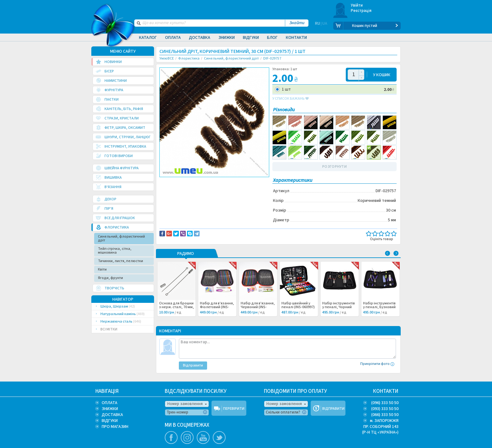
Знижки (227, 38)
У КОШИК (382, 74)
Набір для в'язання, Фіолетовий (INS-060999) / (217, 307)
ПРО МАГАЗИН (115, 426)
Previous (388, 253)
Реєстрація (361, 11)
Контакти (296, 38)
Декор (170, 189)
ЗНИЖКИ (110, 408)
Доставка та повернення (186, 182)
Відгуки (251, 38)
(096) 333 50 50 (385, 403)
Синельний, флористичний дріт (121, 238)
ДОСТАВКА (112, 414)
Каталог (148, 38)
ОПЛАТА (110, 403)
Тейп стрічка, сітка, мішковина (115, 250)
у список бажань (291, 98)
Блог (272, 38)
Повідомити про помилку (237, 182)
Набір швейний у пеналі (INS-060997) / (298, 307)
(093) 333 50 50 (385, 408)
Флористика (219, 189)
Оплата (173, 38)
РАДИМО (186, 254)
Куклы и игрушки (192, 189)
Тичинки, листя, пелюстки (120, 261)
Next (396, 253)
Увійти (357, 5)
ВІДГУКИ (110, 420)
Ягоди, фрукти (110, 278)
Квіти (102, 269)
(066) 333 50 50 (385, 414)
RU (318, 26)
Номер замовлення (185, 403)
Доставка (200, 38)
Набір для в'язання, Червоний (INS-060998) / (258, 307)
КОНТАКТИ (386, 391)
